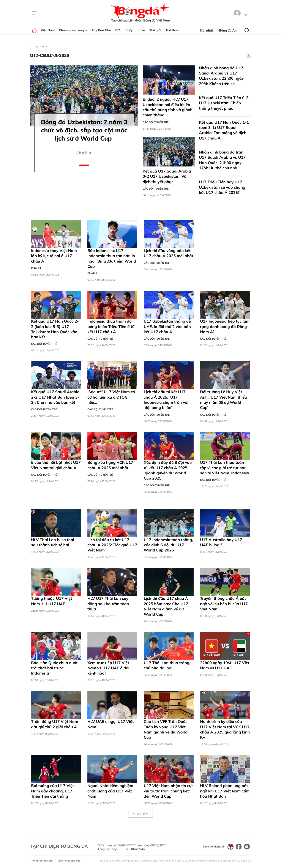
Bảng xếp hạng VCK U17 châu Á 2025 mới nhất (110, 465)
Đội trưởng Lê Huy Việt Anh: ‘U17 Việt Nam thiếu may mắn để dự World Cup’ (223, 400)
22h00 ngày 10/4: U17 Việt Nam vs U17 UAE (225, 665)
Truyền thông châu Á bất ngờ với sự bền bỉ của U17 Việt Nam (224, 604)
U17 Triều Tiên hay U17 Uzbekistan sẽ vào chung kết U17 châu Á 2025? (222, 187)
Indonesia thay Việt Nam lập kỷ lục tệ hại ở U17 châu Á (54, 256)
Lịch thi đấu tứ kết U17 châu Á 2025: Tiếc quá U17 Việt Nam (112, 545)
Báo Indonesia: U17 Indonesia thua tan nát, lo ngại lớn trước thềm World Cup (112, 258)
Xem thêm (140, 814)
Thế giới (155, 30)
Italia (141, 30)
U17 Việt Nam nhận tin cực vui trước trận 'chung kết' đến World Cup (169, 791)
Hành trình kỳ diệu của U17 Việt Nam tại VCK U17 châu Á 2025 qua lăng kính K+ (225, 729)
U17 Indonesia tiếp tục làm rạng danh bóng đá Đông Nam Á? (225, 326)
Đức (118, 30)
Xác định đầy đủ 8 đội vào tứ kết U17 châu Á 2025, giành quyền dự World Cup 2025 (168, 470)
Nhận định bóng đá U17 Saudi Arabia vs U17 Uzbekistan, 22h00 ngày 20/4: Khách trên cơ (221, 76)
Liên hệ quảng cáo (69, 861)
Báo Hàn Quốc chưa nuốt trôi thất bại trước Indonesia (54, 668)
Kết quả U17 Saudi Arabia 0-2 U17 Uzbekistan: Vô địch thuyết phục (167, 176)
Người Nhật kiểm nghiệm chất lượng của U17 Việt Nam (110, 791)
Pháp (129, 30)
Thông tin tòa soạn (42, 861)
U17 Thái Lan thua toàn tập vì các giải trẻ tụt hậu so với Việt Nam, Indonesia (225, 468)
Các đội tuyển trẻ (156, 122)
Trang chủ (37, 46)
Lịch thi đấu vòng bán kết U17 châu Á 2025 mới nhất (168, 253)
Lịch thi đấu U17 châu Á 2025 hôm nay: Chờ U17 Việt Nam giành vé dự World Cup (166, 606)
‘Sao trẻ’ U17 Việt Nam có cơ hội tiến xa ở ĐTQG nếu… (111, 397)
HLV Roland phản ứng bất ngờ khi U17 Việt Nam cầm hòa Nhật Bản (225, 791)
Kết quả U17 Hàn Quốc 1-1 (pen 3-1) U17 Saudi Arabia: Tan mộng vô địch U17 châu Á (224, 130)
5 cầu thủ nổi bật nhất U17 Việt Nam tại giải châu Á (56, 465)
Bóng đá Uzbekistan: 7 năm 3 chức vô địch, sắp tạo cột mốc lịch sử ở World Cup (84, 130)
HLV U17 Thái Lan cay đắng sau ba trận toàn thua (108, 604)
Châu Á (84, 153)
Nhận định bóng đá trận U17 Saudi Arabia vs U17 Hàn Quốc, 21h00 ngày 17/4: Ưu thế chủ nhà (222, 160)
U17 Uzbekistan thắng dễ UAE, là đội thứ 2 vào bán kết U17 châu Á (167, 326)
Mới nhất (207, 30)
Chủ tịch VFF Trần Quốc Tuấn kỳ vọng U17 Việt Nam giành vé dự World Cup (166, 729)
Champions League (73, 30)
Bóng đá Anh (229, 30)
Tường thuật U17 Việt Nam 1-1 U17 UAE (52, 601)
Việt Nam (48, 30)
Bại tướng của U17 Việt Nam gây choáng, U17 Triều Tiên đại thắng (53, 791)
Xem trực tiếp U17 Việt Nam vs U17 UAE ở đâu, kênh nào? (110, 668)
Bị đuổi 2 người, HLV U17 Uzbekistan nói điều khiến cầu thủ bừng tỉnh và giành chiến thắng (168, 107)
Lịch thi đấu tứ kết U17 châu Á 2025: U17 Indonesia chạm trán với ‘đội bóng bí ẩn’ (166, 400)
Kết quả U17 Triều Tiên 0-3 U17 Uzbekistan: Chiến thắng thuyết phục (224, 103)
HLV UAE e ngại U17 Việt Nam (111, 724)
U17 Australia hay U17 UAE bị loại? (221, 542)
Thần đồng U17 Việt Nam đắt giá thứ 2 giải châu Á (55, 724)
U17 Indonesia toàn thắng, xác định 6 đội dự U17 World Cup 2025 (168, 545)
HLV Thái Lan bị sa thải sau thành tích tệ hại (53, 542)
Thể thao (172, 30)
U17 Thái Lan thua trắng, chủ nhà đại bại (167, 665)
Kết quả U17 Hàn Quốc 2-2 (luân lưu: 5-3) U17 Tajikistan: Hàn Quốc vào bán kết (55, 329)
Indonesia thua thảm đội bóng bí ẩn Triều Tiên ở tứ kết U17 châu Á (111, 326)
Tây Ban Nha (101, 30)
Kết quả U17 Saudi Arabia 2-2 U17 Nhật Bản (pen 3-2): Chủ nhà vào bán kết (55, 397)
